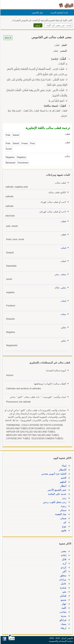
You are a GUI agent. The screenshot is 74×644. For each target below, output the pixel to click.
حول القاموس (37, 13)
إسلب (63, 248)
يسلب (63, 274)
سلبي (63, 288)
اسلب (63, 261)
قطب (63, 221)
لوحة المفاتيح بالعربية (59, 13)
